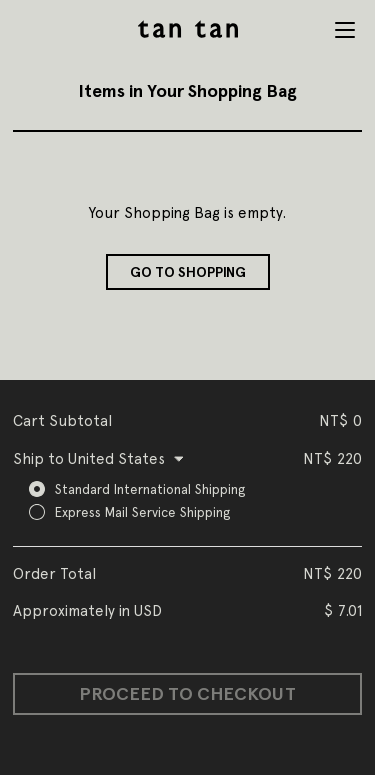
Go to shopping (188, 272)
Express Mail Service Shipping (142, 512)
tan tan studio (188, 29)
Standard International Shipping (150, 489)
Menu (345, 30)
